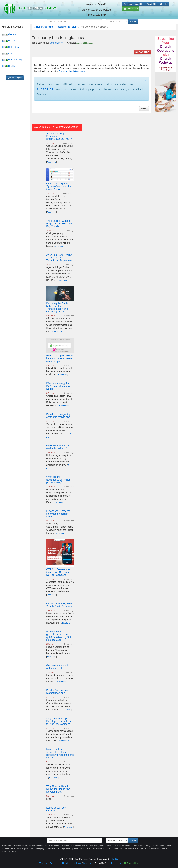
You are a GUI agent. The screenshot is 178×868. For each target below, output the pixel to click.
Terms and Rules (47, 863)
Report (144, 109)
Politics (9, 41)
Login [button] (128, 4)
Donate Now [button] (131, 9)
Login (78, 863)
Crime (8, 53)
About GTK (152, 4)
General (9, 34)
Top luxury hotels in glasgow (72, 71)
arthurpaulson (56, 43)
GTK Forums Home (44, 27)
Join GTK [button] (139, 4)
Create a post (15, 78)
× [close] (146, 80)
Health (8, 66)
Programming (12, 60)
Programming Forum (67, 27)
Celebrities (10, 47)
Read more (52, 162)
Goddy (115, 859)
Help (163, 4)
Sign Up (87, 863)
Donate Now (131, 863)
